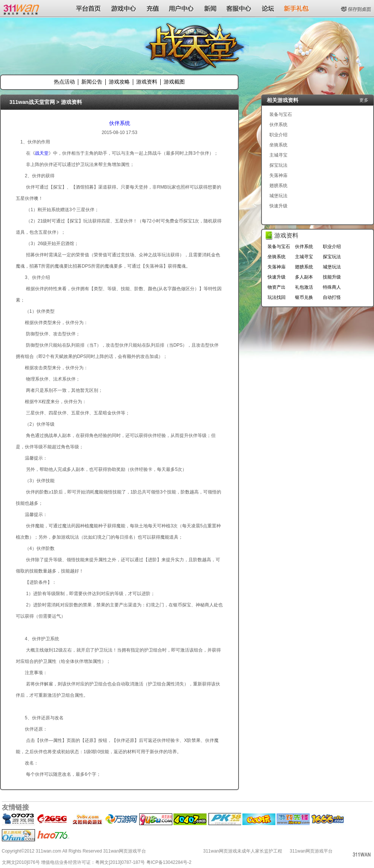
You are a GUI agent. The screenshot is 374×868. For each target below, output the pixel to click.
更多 (364, 100)
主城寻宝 (278, 155)
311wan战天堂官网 (32, 102)
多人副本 (304, 277)
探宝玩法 (278, 165)
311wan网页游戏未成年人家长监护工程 (243, 851)
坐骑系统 (278, 145)
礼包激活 (304, 287)
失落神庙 (278, 175)
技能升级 (332, 277)
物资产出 (277, 287)
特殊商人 (332, 287)
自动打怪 (332, 297)
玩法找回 (277, 297)
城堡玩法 (278, 196)
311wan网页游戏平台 (311, 851)
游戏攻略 (119, 82)
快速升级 (278, 206)
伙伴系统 (120, 123)
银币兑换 (304, 297)
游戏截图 (174, 82)
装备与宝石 (281, 114)
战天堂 (42, 153)
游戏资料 (147, 82)
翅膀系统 (278, 186)
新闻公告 (92, 82)
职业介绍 (278, 135)
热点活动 (64, 82)
